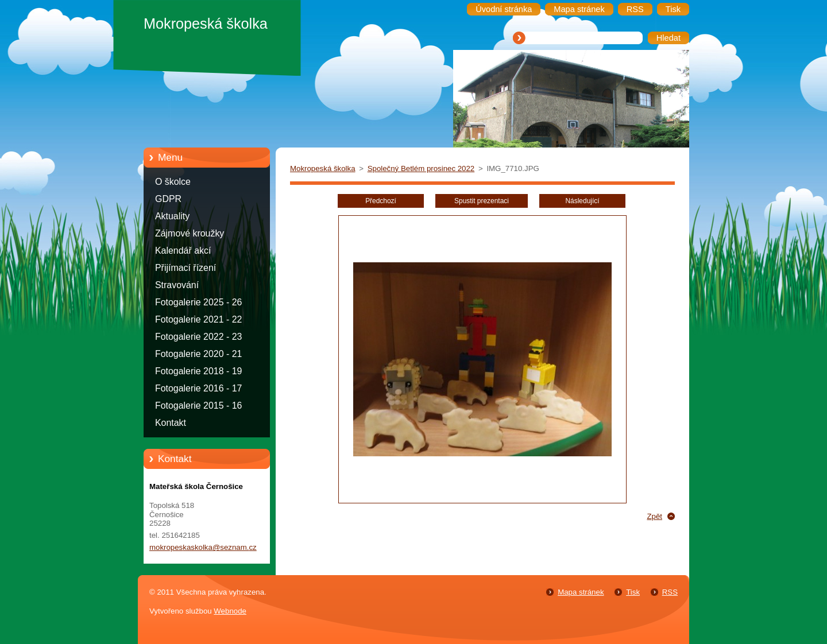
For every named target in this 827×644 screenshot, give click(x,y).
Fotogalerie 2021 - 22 (198, 319)
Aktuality (172, 216)
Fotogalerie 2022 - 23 (198, 337)
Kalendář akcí (183, 251)
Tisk (633, 592)
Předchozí (381, 201)
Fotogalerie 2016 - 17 (198, 388)
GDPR (168, 199)
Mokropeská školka (323, 168)
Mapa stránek (581, 592)
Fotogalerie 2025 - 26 (198, 302)
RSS (670, 592)
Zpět (654, 516)
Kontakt (171, 423)
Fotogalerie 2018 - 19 (198, 371)
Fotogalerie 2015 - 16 (198, 406)
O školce (173, 182)
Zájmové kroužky (190, 233)
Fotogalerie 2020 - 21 (198, 354)
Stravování (177, 285)
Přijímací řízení (186, 268)
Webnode (230, 611)
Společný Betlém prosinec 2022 (421, 168)
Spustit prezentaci (482, 201)
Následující (582, 201)
